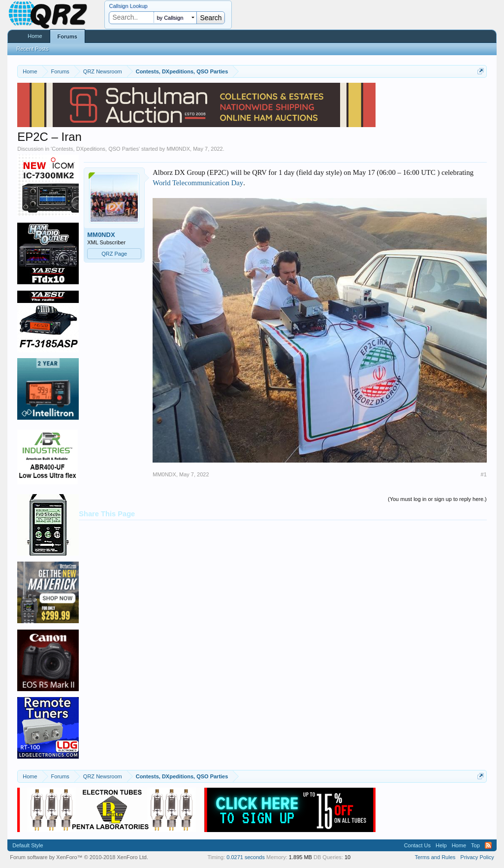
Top (475, 845)
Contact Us (417, 845)
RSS (488, 845)
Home (35, 36)
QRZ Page (114, 254)
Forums (67, 36)
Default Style (28, 845)
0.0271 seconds (246, 857)
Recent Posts (32, 49)
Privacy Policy (477, 857)
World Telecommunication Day (198, 183)
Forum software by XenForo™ (79, 857)
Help (441, 845)
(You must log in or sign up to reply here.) (437, 499)
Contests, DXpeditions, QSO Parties (95, 149)
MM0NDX (178, 149)
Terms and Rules (435, 857)
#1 (484, 474)
